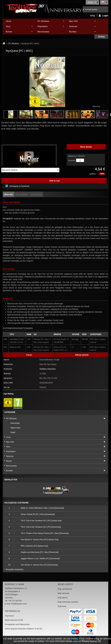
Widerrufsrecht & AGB (14, 620)
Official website (82, 355)
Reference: (73, 156)
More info (8, 194)
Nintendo (81, 27)
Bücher (18, 32)
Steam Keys (15, 428)
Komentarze (36, 194)
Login (103, 15)
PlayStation (49, 27)
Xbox (18, 27)
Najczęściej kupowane (17, 503)
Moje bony (62, 606)
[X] (99, 641)
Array (30, 170)
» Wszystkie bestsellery (14, 569)
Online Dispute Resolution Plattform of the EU (24, 629)
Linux (8, 437)
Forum (29, 355)
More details (86, 147)
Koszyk (91, 9)
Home (9, 21)
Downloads (15, 423)
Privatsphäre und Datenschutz (17, 624)
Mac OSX (81, 22)
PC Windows (49, 22)
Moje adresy (63, 598)
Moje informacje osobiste (68, 602)
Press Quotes (22, 194)
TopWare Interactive (48, 369)
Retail (13, 432)
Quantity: (72, 160)
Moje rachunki (63, 593)
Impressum (9, 616)
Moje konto (65, 584)
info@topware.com (19, 604)
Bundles (81, 32)
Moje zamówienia (65, 589)
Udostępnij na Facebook (19, 186)
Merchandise (43, 32)
